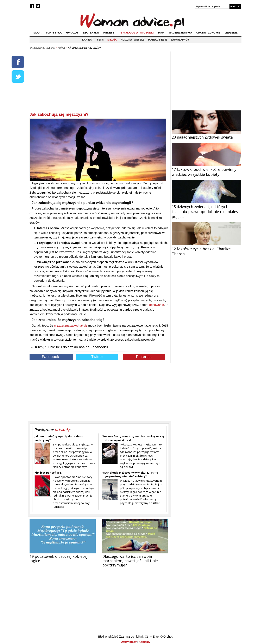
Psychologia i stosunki (136, 33)
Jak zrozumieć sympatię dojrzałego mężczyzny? (59, 438)
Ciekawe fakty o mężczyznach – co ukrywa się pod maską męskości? (133, 438)
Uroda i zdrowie (208, 33)
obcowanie (157, 305)
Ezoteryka (91, 33)
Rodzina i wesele (133, 40)
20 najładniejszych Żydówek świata (206, 135)
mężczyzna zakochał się (71, 325)
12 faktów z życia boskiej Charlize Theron (206, 249)
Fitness (109, 33)
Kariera (88, 40)
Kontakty (145, 642)
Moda (37, 33)
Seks (100, 40)
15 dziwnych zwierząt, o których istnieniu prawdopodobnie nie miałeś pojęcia (206, 209)
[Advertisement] (99, 83)
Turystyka (54, 33)
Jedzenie (231, 33)
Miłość (112, 40)
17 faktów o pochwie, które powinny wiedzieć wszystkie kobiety (206, 169)
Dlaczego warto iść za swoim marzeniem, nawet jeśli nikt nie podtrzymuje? (130, 561)
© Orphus (167, 637)
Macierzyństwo (180, 33)
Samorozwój (180, 40)
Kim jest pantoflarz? (49, 473)
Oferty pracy (129, 642)
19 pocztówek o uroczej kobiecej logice (58, 558)
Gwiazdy (72, 33)
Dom (161, 33)
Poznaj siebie (157, 40)
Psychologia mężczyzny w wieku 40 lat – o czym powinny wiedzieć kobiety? (130, 474)
